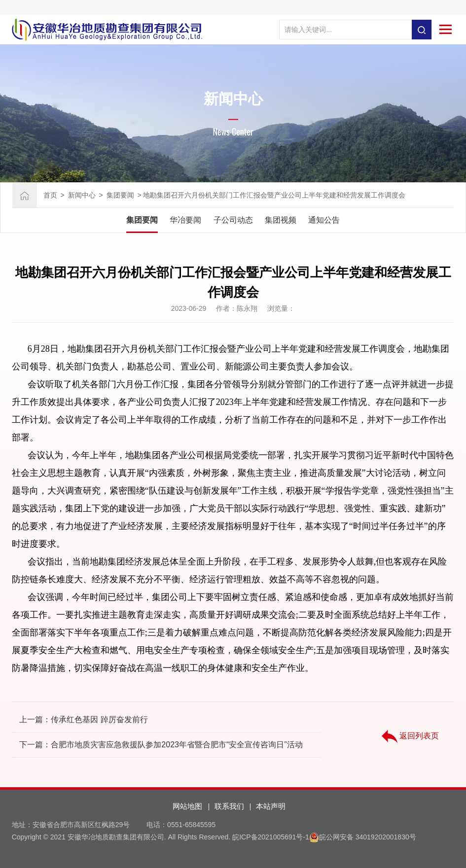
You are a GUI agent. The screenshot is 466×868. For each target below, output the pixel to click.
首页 (50, 195)
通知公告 (324, 220)
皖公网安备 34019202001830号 (368, 837)
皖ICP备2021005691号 (268, 837)
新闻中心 (82, 195)
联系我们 (229, 806)
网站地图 (187, 806)
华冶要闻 (185, 220)
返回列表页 (410, 736)
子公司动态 (233, 220)
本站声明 (271, 806)
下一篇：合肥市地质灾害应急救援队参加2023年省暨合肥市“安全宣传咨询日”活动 (161, 745)
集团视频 (281, 220)
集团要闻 (120, 195)
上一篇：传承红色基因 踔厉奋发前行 (83, 719)
